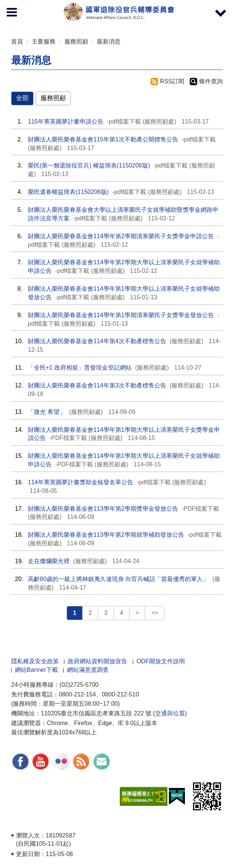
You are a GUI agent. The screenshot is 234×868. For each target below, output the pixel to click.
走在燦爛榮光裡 (49, 561)
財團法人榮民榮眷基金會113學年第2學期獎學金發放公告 (103, 509)
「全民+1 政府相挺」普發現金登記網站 (80, 368)
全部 (22, 98)
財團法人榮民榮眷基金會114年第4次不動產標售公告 (97, 341)
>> (155, 613)
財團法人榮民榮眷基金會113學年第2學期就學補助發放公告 (106, 535)
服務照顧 (76, 42)
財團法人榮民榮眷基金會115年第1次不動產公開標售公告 (103, 139)
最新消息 (109, 42)
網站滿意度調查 (88, 670)
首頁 (17, 42)
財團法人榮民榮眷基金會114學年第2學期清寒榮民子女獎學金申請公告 (121, 236)
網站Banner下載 (36, 670)
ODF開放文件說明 (161, 661)
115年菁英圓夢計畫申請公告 (66, 122)
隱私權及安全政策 (35, 661)
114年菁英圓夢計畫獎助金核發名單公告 (81, 482)
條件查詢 (211, 81)
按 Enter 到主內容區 (33, 5)
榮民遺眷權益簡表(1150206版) (68, 192)
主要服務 (44, 42)
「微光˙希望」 (47, 412)
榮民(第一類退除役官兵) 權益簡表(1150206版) (89, 165)
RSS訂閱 (172, 81)
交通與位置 (170, 713)
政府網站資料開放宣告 (97, 661)
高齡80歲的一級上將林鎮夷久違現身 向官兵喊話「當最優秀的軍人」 (118, 579)
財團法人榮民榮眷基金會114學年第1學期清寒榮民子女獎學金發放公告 (121, 315)
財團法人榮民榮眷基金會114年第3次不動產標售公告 (97, 385)
